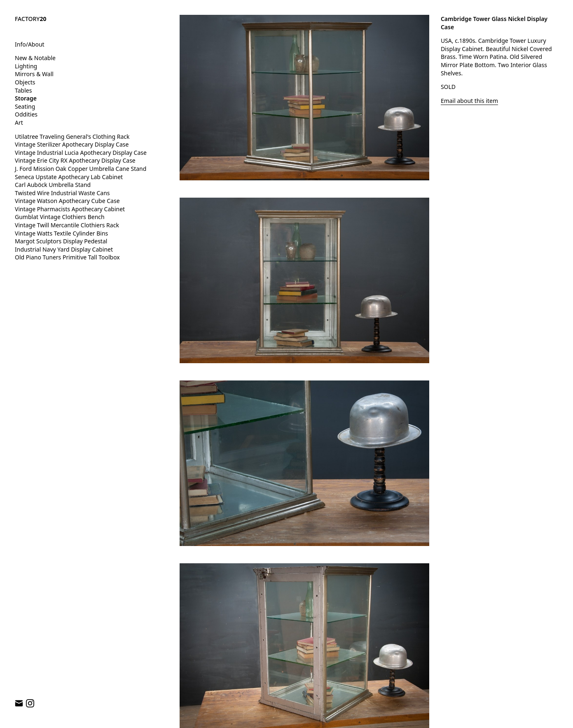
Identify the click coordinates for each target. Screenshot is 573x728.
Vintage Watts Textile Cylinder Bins (61, 233)
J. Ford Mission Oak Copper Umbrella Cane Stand (81, 169)
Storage (26, 98)
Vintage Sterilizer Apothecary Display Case (72, 144)
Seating (25, 106)
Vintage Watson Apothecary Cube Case (67, 201)
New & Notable (35, 58)
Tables (23, 90)
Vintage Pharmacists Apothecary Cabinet (70, 209)
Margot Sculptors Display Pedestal (61, 241)
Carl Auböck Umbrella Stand (53, 185)
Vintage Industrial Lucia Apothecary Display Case (81, 153)
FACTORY (31, 19)
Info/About (30, 44)
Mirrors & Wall (34, 74)
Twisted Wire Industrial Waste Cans (62, 193)
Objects (25, 82)
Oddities (26, 114)
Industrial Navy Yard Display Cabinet (64, 249)
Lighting (26, 66)
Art (19, 122)
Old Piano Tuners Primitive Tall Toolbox (67, 257)
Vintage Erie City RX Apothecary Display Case (75, 160)
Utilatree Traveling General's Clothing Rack (72, 136)
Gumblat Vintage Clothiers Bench (60, 217)
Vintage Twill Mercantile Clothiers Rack (67, 225)
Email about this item (469, 101)
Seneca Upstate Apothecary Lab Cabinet (69, 177)
